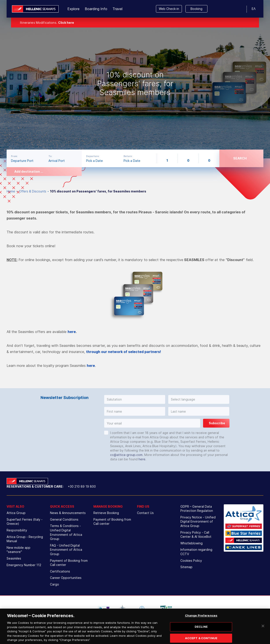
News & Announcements (68, 513)
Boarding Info (96, 9)
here (72, 332)
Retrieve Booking (106, 513)
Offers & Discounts (33, 191)
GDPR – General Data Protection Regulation (197, 509)
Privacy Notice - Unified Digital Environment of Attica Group (198, 521)
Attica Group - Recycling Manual (25, 539)
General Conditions (64, 519)
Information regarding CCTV (196, 552)
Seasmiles (14, 558)
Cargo (55, 584)
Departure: (93, 156)
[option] (135, 79)
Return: (128, 156)
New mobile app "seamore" (18, 550)
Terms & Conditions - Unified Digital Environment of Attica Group (66, 532)
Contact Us (145, 513)
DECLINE (201, 631)
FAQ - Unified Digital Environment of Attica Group (66, 550)
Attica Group (16, 513)
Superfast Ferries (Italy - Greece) (25, 522)
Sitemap (186, 567)
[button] (135, 399)
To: (50, 156)
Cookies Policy (191, 561)
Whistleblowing (191, 543)
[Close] (263, 631)
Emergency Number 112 (24, 565)
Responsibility (17, 530)
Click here (66, 23)
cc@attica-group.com (126, 455)
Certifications (60, 571)
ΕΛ (254, 9)
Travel (117, 9)
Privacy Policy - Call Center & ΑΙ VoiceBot (196, 535)
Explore (73, 9)
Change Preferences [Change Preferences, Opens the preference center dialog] (201, 620)
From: (14, 156)
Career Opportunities (66, 578)
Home (11, 191)
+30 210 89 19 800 (82, 486)
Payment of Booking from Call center (69, 563)
